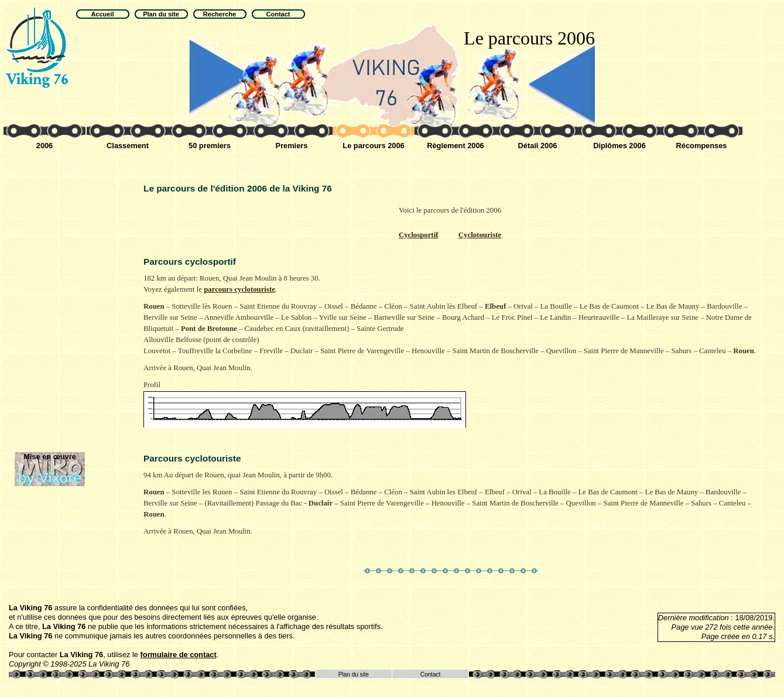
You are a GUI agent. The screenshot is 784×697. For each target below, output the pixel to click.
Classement (128, 146)
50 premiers (210, 146)
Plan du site (354, 674)
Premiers (292, 146)
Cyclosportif (419, 235)
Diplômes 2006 (619, 146)
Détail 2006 (538, 146)
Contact (430, 674)
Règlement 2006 (455, 146)
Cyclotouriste (480, 235)
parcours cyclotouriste (239, 289)
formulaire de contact (179, 655)
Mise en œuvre (50, 457)
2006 (44, 146)
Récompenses (702, 146)
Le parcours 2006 (373, 146)
